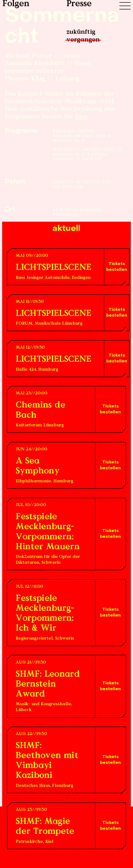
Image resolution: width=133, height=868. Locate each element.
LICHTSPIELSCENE (54, 268)
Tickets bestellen (117, 267)
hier (81, 117)
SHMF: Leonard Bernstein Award (48, 684)
